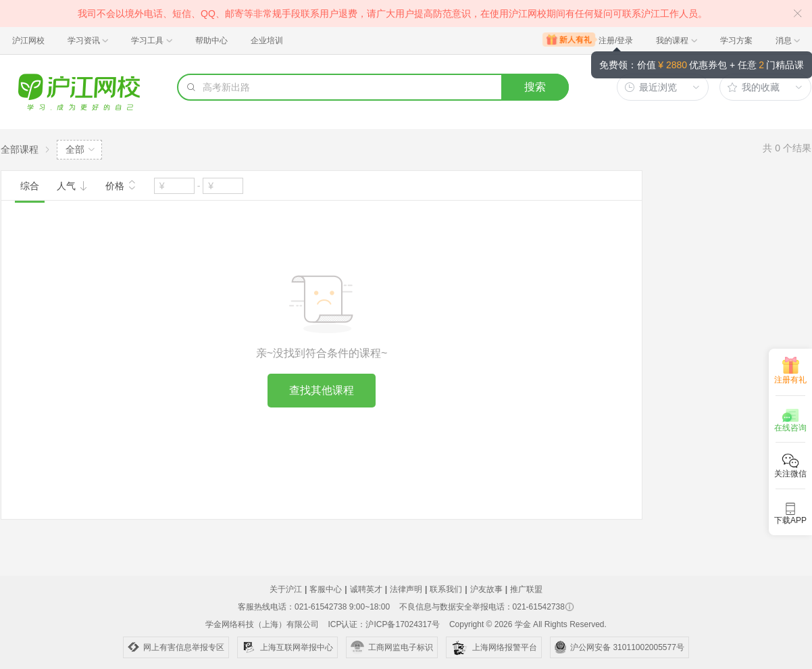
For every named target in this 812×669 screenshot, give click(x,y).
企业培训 (267, 41)
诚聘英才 (366, 589)
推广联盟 (526, 589)
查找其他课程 (322, 390)
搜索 (535, 87)
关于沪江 (286, 589)
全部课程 (20, 149)
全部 (75, 149)
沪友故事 (486, 589)
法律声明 (406, 589)
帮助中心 (211, 41)
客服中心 (326, 589)
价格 (121, 184)
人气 (72, 186)
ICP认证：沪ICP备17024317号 (383, 624)
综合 (30, 186)
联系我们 (446, 589)
